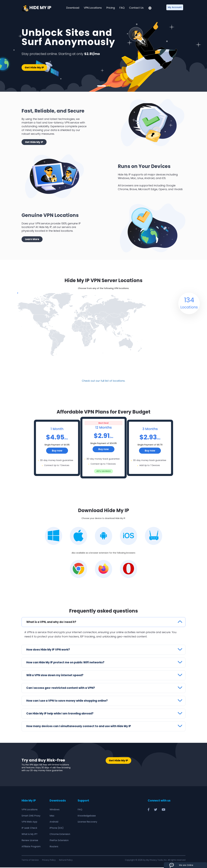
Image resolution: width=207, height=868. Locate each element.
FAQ (122, 8)
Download (73, 8)
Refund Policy (66, 861)
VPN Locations (93, 8)
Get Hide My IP (34, 67)
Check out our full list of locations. (103, 381)
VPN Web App (29, 822)
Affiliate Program (31, 847)
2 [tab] (107, 86)
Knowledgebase (87, 816)
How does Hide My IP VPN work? (48, 650)
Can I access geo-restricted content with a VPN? (61, 688)
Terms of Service (30, 861)
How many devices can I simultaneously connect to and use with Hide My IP (79, 727)
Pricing (111, 8)
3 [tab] (109, 86)
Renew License (30, 841)
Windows (55, 810)
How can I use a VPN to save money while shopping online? (67, 701)
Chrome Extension (60, 835)
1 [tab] (101, 86)
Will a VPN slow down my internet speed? (55, 676)
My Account (175, 7)
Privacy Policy (49, 861)
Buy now (57, 451)
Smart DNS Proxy (31, 816)
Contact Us (136, 8)
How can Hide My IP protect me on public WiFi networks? (66, 663)
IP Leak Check (29, 828)
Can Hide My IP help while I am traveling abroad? (61, 714)
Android (54, 822)
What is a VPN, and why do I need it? (52, 622)
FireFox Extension (59, 841)
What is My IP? (30, 835)
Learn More (32, 239)
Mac (52, 816)
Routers (54, 847)
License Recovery (87, 822)
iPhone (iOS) (57, 828)
